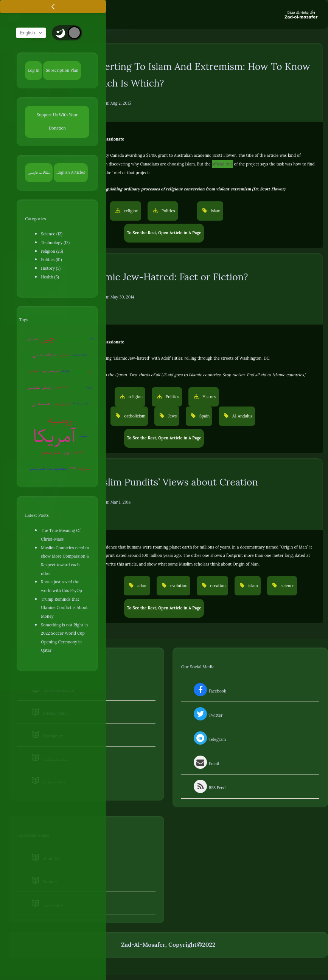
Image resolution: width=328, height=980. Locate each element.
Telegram (209, 739)
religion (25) (52, 251)
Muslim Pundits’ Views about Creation (173, 482)
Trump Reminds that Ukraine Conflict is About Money (64, 608)
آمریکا (54, 436)
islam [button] (215, 211)
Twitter (207, 715)
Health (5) (50, 277)
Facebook (209, 691)
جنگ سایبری (79, 355)
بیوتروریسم (79, 371)
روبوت (89, 387)
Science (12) (52, 234)
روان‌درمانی (76, 387)
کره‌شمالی (33, 371)
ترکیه (91, 338)
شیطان (83, 436)
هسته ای (41, 403)
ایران (67, 452)
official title (222, 164)
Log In (33, 70)
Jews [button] (172, 416)
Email (206, 764)
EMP (73, 468)
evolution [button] (178, 586)
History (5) (51, 268)
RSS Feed (209, 788)
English (32, 33)
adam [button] (142, 586)
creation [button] (218, 586)
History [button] (209, 397)
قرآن (90, 452)
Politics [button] (168, 211)
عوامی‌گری (33, 452)
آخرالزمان (79, 452)
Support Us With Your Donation (57, 121)
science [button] (287, 586)
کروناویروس (62, 403)
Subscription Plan (62, 70)
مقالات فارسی (39, 172)
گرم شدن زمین (50, 371)
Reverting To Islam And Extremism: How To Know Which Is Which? (200, 75)
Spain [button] (204, 416)
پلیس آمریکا (80, 403)
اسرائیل (32, 339)
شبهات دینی (45, 355)
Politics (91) (51, 260)
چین (48, 338)
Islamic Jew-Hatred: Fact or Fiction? (168, 277)
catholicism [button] (134, 416)
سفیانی (65, 355)
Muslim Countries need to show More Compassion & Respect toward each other (65, 561)
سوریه (85, 468)
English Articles (71, 172)
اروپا (90, 371)
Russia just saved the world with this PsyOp (61, 586)
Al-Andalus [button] (242, 416)
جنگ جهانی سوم (71, 339)
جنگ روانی (61, 387)
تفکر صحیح (51, 452)
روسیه (60, 420)
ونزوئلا (65, 371)
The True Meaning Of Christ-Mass (61, 535)
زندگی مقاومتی (39, 387)
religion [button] (131, 211)
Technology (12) (55, 243)
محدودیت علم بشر (48, 468)
